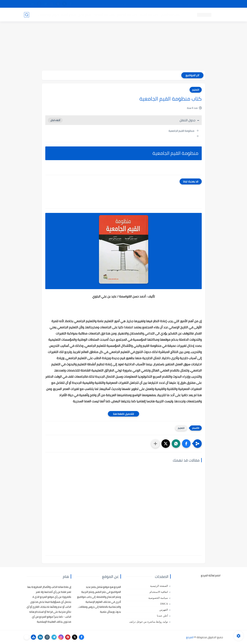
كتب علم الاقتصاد (104, 15)
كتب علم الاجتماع (127, 15)
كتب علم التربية (149, 15)
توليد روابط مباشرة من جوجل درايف (149, 622)
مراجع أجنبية (68, 15)
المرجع (190, 637)
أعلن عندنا (162, 616)
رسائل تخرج (85, 15)
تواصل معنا (216, 4)
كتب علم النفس (170, 15)
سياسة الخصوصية (158, 598)
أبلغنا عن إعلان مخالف (143, 4)
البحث (173, 4)
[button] (186, 444)
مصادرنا (162, 4)
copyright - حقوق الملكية (115, 4)
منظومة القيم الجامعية (181, 131)
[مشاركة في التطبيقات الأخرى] (155, 444)
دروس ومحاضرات (48, 15)
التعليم (196, 90)
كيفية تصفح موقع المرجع (193, 4)
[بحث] (27, 15)
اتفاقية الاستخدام (159, 592)
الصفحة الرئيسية (159, 586)
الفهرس (164, 610)
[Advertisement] (123, 47)
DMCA (164, 604)
